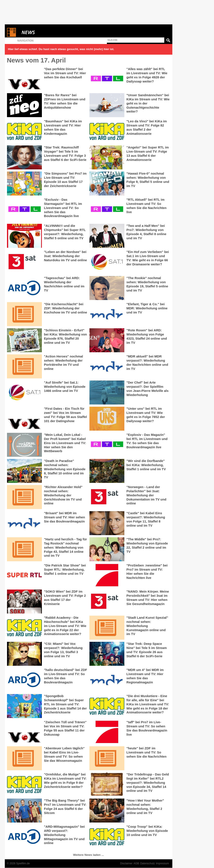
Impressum (163, 863)
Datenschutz (148, 863)
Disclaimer (126, 863)
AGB (136, 863)
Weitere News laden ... (88, 855)
